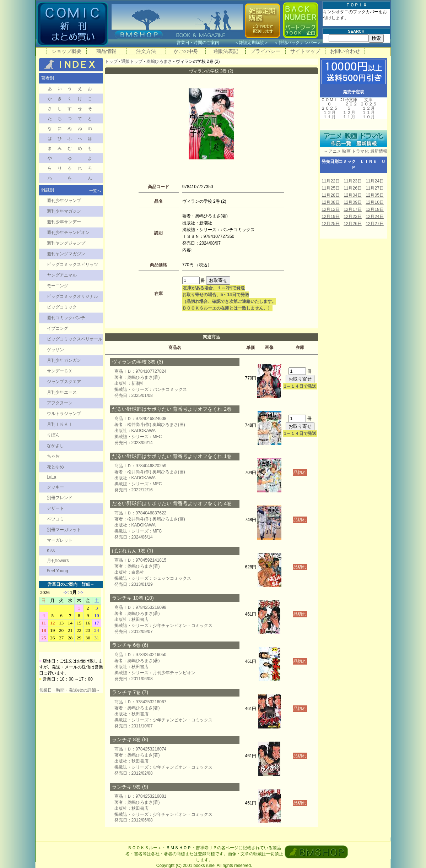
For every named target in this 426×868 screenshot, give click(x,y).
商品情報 (106, 51)
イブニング (58, 328)
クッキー (55, 487)
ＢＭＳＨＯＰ (179, 848)
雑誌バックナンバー (298, 43)
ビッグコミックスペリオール (75, 339)
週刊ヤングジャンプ (66, 243)
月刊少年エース (62, 392)
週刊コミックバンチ (66, 318)
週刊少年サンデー (64, 222)
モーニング (58, 286)
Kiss (51, 551)
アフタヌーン (60, 403)
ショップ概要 (66, 51)
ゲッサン (55, 350)
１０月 (368, 117)
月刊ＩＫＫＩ (60, 424)
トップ (111, 61)
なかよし (55, 446)
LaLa (52, 477)
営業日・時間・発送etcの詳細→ (70, 690)
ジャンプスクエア (64, 382)
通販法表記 (226, 51)
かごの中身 (186, 51)
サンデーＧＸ (60, 371)
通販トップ (132, 61)
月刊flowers (58, 561)
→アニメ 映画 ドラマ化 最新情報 (354, 151)
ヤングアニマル (62, 275)
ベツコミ (55, 519)
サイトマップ (305, 51)
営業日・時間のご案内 (205, 43)
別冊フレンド (60, 498)
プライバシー (265, 51)
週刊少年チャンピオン (68, 233)
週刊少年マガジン (64, 211)
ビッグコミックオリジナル (72, 296)
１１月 (329, 117)
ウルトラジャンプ (64, 414)
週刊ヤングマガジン (66, 254)
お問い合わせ (345, 51)
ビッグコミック (62, 307)
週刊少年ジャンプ (64, 201)
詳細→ (88, 584)
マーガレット (60, 540)
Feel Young (58, 571)
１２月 (329, 113)
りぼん (53, 435)
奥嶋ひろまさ (159, 61)
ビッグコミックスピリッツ (72, 264)
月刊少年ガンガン (64, 360)
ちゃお (53, 456)
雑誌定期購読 (252, 43)
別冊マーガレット (64, 530)
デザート (55, 508)
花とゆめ (55, 467)
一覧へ (95, 191)
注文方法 (146, 51)
